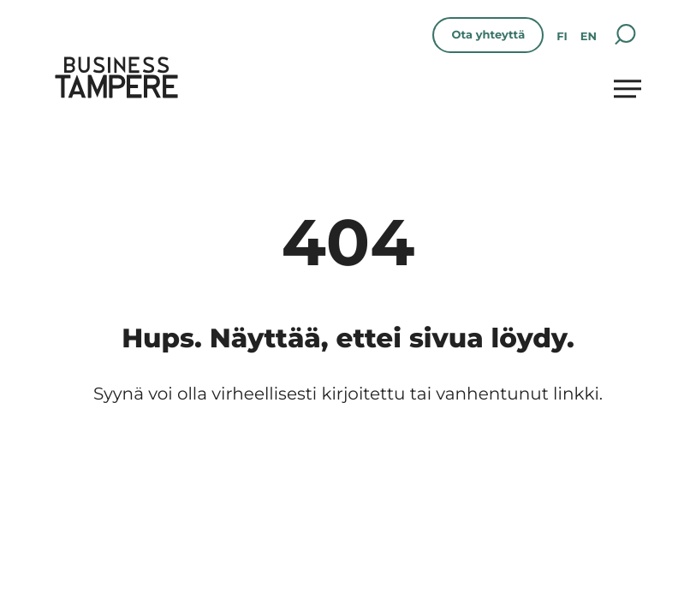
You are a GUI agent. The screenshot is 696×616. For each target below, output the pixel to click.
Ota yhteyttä (488, 35)
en (589, 37)
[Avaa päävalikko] (628, 88)
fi (562, 37)
